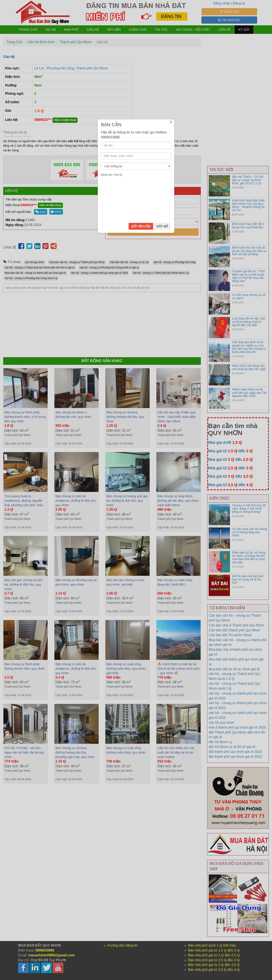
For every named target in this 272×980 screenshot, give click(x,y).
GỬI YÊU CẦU (141, 519)
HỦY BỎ (162, 519)
